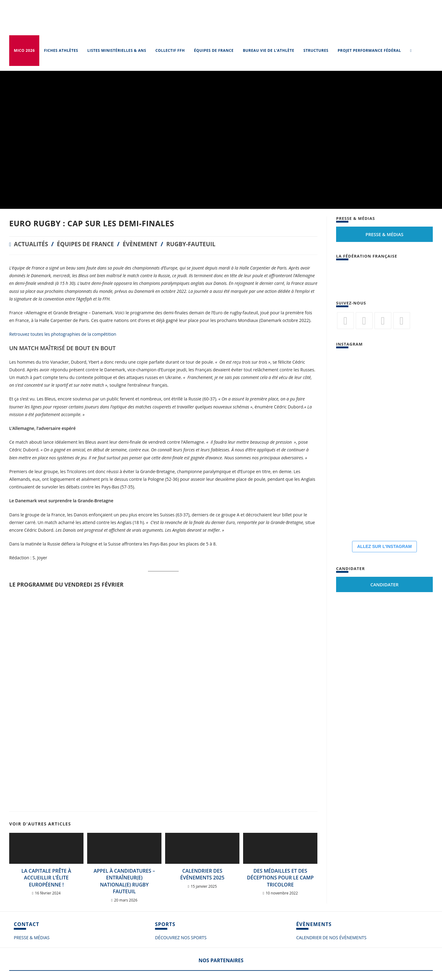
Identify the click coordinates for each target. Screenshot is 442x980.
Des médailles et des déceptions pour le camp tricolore (280, 878)
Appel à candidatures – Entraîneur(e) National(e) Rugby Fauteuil (124, 881)
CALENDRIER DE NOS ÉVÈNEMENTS (331, 938)
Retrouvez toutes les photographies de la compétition (63, 334)
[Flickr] (383, 321)
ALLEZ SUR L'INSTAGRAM (384, 546)
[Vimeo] (402, 321)
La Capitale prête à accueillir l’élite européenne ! (46, 878)
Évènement (147, 244)
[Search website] (411, 51)
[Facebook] (364, 321)
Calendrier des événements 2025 (202, 874)
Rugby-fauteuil (201, 244)
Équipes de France (90, 244)
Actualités (32, 244)
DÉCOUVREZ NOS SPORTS (181, 938)
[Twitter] (345, 321)
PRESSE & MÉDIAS (32, 938)
